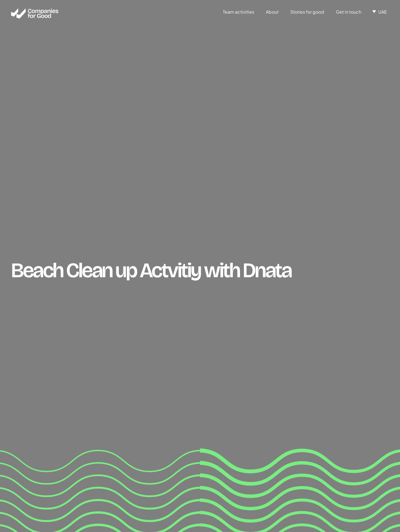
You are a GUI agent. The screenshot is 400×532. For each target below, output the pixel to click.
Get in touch (349, 12)
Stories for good (307, 12)
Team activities (238, 12)
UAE (383, 12)
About (272, 12)
